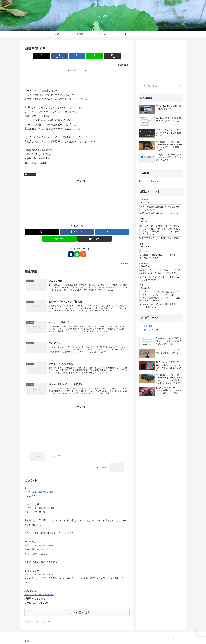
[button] (112, 56)
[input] (161, 86)
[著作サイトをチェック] (71, 254)
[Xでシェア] (42, 56)
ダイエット (30, 174)
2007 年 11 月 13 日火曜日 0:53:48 (39, 545)
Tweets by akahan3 (149, 181)
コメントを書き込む (77, 612)
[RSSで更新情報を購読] (83, 254)
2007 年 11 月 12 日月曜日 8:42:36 (39, 492)
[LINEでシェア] (95, 56)
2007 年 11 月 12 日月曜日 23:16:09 (39, 508)
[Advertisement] (77, 78)
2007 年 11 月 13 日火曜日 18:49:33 (39, 595)
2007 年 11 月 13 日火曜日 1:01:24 (39, 574)
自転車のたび (151, 330)
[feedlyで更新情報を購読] (77, 254)
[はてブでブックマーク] (77, 56)
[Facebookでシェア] (59, 56)
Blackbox (149, 326)
